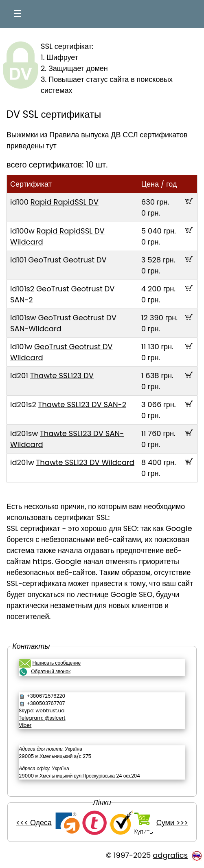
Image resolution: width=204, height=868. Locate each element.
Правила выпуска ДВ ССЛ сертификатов (118, 135)
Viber (25, 725)
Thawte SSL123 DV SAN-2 (82, 404)
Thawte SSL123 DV (62, 376)
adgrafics (170, 855)
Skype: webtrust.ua (42, 710)
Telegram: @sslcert (42, 718)
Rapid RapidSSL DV (65, 202)
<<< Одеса (34, 823)
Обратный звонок (51, 671)
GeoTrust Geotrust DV (67, 260)
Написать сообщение (56, 663)
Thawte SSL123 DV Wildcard (85, 462)
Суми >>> (172, 823)
